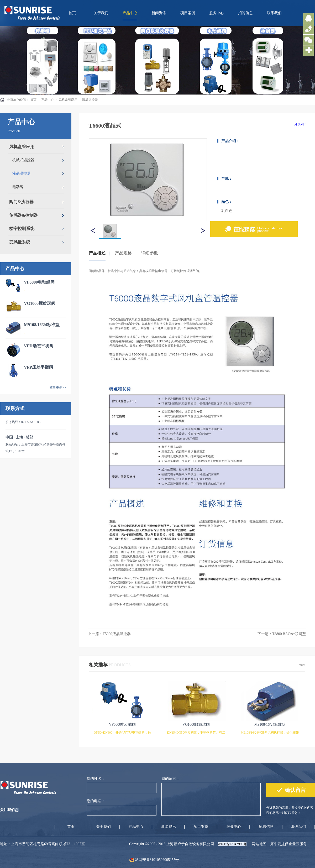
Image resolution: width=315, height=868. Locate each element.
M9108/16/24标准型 (42, 325)
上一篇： (109, 634)
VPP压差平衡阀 (38, 367)
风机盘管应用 (68, 100)
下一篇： (282, 634)
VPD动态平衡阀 (39, 346)
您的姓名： (96, 779)
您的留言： (171, 779)
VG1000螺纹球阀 (40, 303)
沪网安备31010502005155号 (157, 860)
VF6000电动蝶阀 (39, 282)
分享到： (301, 124)
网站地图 (258, 844)
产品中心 (48, 100)
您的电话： (96, 801)
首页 (72, 13)
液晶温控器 (90, 100)
